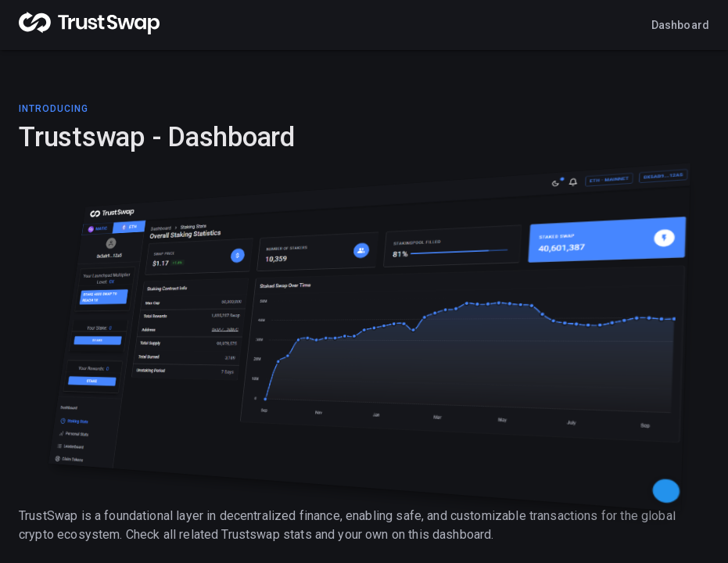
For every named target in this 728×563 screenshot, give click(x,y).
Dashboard (680, 25)
